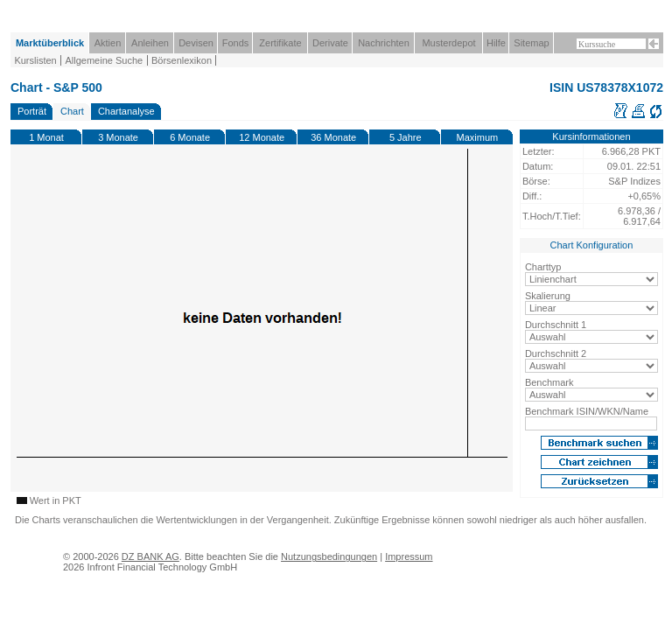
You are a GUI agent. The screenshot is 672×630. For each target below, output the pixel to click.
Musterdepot (448, 43)
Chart (72, 111)
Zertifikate (280, 43)
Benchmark (549, 382)
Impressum (409, 556)
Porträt (32, 111)
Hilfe (496, 43)
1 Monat (46, 137)
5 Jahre (406, 137)
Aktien (108, 43)
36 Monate (333, 137)
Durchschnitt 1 (556, 325)
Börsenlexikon (182, 60)
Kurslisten (35, 60)
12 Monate (262, 137)
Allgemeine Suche (104, 60)
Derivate (330, 43)
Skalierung (548, 296)
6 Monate (190, 137)
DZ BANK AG (150, 556)
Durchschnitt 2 (556, 353)
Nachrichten (384, 43)
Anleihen (150, 43)
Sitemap (531, 43)
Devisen (196, 43)
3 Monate (118, 137)
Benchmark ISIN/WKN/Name (587, 411)
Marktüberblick (50, 43)
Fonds (236, 43)
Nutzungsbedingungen (329, 556)
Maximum (478, 137)
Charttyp (543, 267)
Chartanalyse (126, 111)
